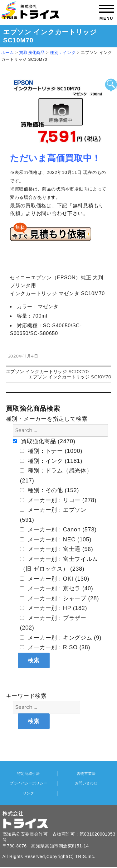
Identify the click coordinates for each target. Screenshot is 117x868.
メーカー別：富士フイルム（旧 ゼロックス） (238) (59, 564)
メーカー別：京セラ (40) (57, 588)
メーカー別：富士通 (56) (57, 549)
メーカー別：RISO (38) (55, 647)
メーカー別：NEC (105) (56, 540)
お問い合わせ (86, 783)
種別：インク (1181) (51, 461)
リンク (28, 793)
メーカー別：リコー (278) (58, 500)
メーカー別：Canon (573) (58, 530)
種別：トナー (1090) (51, 451)
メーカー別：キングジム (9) (61, 638)
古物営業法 (86, 774)
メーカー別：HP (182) (54, 608)
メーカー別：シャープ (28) (60, 598)
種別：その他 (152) (49, 490)
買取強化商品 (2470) (44, 441)
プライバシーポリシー (28, 783)
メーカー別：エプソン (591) (53, 515)
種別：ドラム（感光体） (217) (56, 476)
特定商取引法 (28, 774)
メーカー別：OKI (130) (55, 579)
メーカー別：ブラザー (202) (53, 623)
